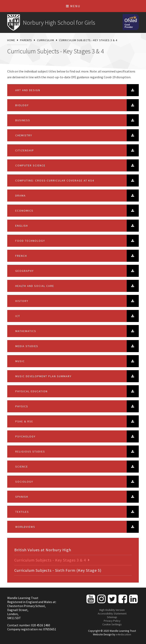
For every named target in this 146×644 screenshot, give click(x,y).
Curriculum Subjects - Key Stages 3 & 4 (88, 40)
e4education (124, 634)
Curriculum (46, 40)
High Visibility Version (112, 610)
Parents (26, 40)
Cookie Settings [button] (112, 624)
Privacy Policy (112, 621)
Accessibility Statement (112, 613)
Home (11, 40)
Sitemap (112, 617)
